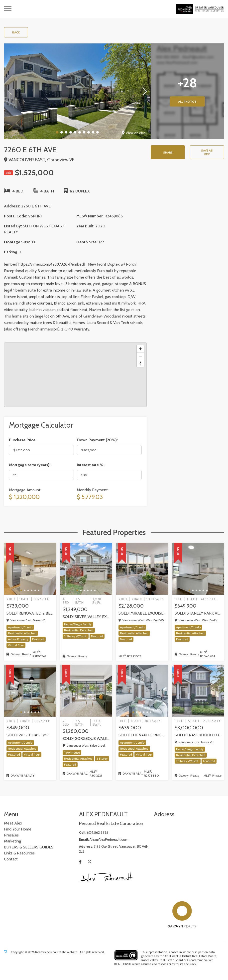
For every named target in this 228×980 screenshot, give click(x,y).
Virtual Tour (16, 645)
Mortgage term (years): (30, 465)
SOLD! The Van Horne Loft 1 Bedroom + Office (142, 735)
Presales (11, 835)
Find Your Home (18, 829)
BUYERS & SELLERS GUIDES (29, 847)
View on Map (134, 133)
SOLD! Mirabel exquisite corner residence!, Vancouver (142, 613)
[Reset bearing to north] (140, 363)
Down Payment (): (97, 440)
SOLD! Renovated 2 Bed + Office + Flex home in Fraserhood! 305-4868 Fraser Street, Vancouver (30, 613)
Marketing (12, 841)
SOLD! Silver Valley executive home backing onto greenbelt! (86, 617)
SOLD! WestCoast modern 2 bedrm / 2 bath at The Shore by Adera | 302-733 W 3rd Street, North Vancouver (30, 735)
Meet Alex (13, 823)
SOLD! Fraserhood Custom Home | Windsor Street (198, 735)
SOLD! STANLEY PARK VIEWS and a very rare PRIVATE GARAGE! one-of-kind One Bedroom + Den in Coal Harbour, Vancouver (198, 613)
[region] (75, 375)
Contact (11, 859)
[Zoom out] (140, 356)
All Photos (187, 101)
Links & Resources (19, 853)
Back (16, 32)
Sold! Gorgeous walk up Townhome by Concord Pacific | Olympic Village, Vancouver (86, 738)
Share (168, 152)
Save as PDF (207, 152)
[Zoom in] (140, 349)
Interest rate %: (91, 465)
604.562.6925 (98, 832)
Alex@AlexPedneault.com (109, 839)
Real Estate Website (64, 952)
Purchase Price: (23, 440)
